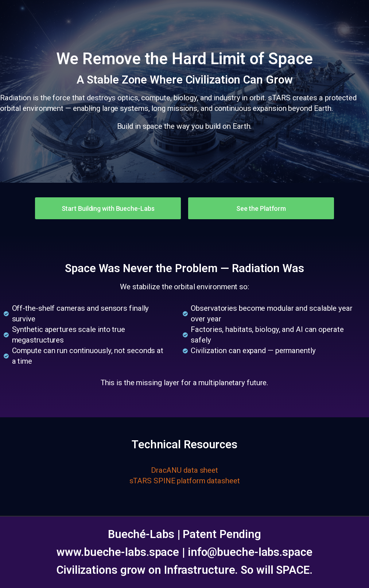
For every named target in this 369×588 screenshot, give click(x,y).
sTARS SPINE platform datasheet (185, 481)
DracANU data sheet (184, 470)
